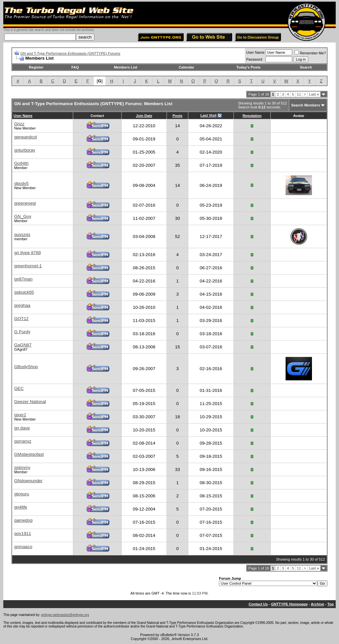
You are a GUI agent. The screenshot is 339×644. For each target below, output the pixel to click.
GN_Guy (23, 216)
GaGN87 (23, 345)
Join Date (144, 116)
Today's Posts (248, 67)
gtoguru (22, 494)
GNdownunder (28, 481)
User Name (256, 52)
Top (331, 604)
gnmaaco (23, 547)
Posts (177, 116)
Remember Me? (310, 53)
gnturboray (25, 150)
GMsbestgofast (29, 454)
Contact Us (258, 604)
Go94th (21, 163)
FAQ (75, 67)
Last (314, 94)
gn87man (23, 279)
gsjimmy (22, 468)
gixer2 (20, 415)
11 (299, 94)
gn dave (22, 428)
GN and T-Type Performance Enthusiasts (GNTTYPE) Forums (70, 53)
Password (254, 59)
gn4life (21, 507)
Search (306, 67)
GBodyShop (26, 367)
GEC (19, 388)
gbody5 (21, 183)
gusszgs (22, 234)
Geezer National (30, 402)
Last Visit (209, 115)
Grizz (19, 124)
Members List (125, 67)
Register (36, 67)
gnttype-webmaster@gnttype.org (65, 615)
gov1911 (23, 533)
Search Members (306, 105)
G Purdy (22, 332)
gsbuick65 (24, 292)
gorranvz (23, 441)
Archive (318, 604)
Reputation (252, 116)
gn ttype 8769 (28, 253)
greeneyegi (25, 203)
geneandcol (26, 137)
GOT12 (21, 319)
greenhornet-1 (28, 266)
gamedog (23, 520)
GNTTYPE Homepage (289, 604)
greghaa (22, 305)
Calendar (186, 67)
